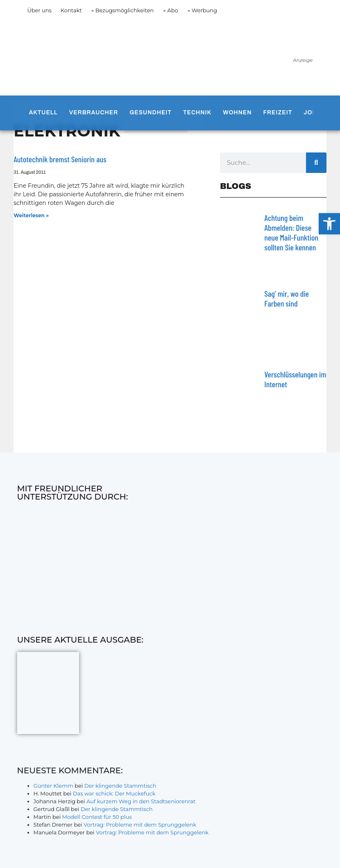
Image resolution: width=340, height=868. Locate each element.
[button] (329, 224)
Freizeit (278, 112)
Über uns (39, 10)
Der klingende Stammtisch (120, 786)
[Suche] (316, 163)
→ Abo (170, 10)
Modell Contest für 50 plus (97, 817)
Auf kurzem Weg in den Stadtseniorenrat (141, 801)
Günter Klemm (53, 786)
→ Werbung (202, 10)
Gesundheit (151, 112)
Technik (197, 112)
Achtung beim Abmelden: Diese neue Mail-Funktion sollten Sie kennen (291, 232)
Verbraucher (94, 112)
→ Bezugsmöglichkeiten (122, 10)
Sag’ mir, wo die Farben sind (287, 298)
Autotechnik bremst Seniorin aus (60, 159)
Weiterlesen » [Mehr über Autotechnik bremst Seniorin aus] (31, 215)
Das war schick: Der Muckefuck (114, 793)
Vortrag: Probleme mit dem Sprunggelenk (140, 825)
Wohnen (237, 112)
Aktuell (43, 112)
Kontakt (71, 10)
